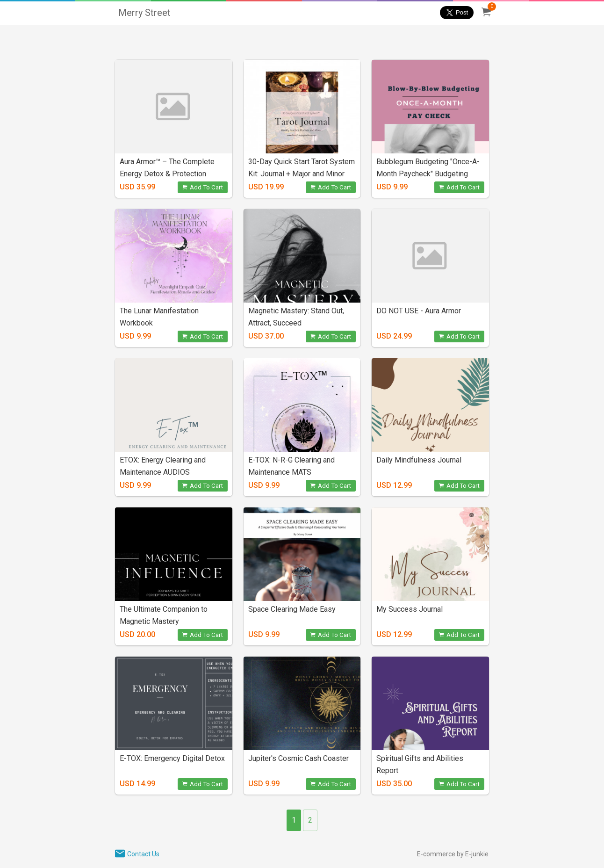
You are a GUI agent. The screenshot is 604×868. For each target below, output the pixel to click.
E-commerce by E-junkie (453, 854)
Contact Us (143, 854)
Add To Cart (203, 187)
